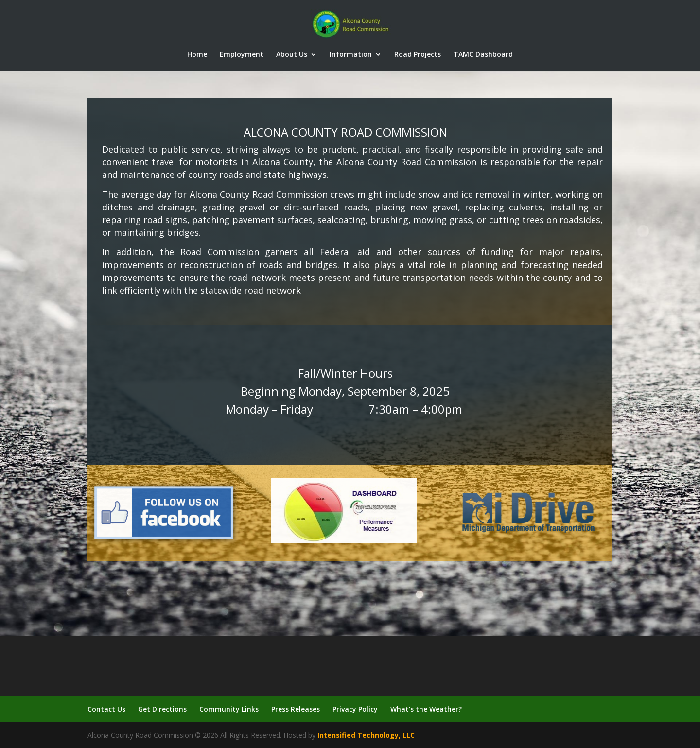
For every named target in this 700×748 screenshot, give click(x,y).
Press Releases (296, 709)
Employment (242, 55)
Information (351, 55)
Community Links (229, 709)
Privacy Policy (355, 709)
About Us (292, 55)
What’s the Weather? (426, 709)
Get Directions (162, 709)
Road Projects (418, 55)
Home (197, 55)
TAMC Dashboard (483, 55)
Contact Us (106, 709)
